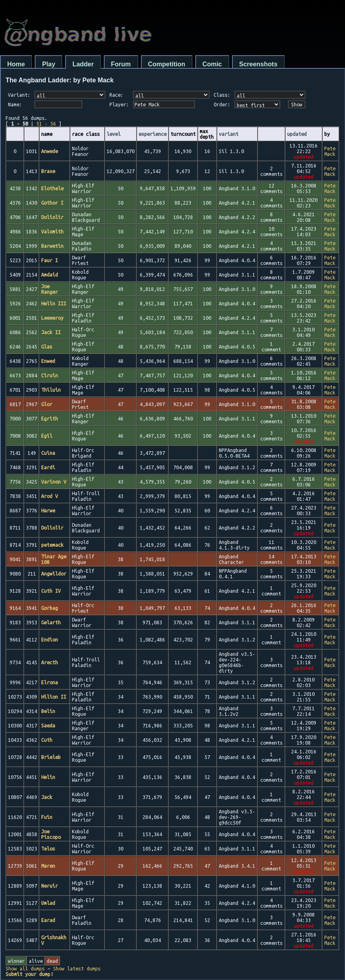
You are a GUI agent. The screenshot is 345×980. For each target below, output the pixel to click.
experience (153, 134)
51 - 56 (46, 123)
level (114, 134)
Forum (121, 64)
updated (297, 134)
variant (229, 134)
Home (16, 64)
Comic (212, 64)
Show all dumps (25, 968)
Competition (167, 64)
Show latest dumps (77, 968)
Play (49, 64)
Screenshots (258, 64)
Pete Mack (330, 151)
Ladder (83, 64)
